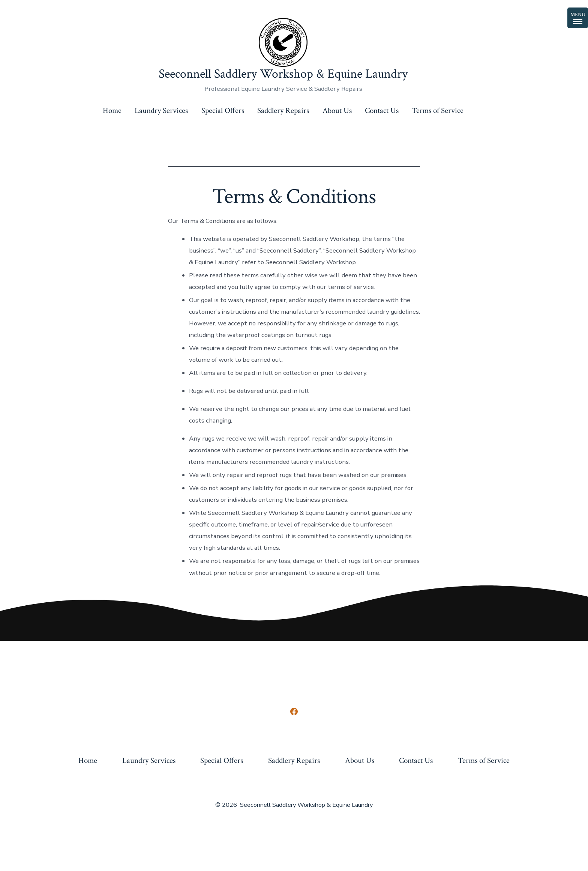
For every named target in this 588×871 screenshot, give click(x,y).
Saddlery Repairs (283, 111)
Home (112, 111)
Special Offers (223, 111)
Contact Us (382, 111)
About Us (337, 111)
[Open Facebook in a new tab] (294, 712)
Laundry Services (161, 111)
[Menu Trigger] (578, 18)
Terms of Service (438, 111)
